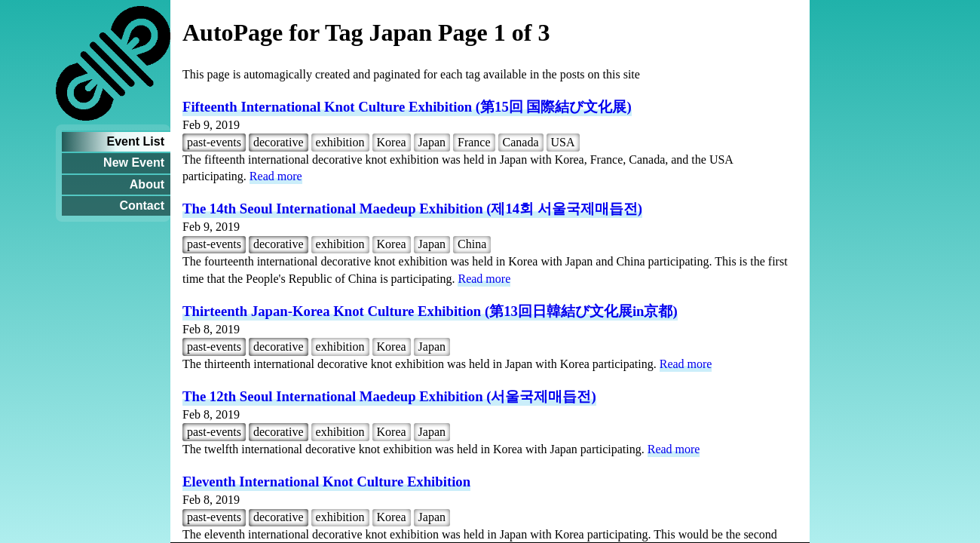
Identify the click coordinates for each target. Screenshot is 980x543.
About (147, 184)
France (474, 142)
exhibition (340, 142)
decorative (279, 142)
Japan (432, 142)
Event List (136, 141)
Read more (276, 176)
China (472, 244)
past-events (214, 142)
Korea (392, 142)
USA (563, 142)
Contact (142, 206)
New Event (134, 163)
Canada (521, 142)
